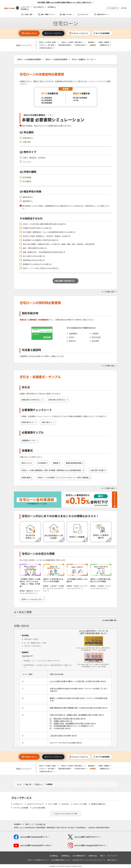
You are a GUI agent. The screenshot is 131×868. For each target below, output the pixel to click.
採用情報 (25, 9)
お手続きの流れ (80, 45)
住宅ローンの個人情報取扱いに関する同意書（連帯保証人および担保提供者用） (53, 470)
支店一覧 (42, 824)
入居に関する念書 (98, 470)
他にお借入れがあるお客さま (34, 256)
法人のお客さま (38, 7)
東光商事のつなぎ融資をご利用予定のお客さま (41, 240)
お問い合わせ (111, 860)
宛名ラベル (27, 463)
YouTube (35, 845)
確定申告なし (28, 201)
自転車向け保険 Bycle (98, 804)
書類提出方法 (105, 45)
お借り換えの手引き (57, 400)
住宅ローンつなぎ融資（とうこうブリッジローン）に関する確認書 (64, 477)
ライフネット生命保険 (21, 808)
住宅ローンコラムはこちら (32, 599)
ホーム (19, 784)
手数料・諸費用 (104, 42)
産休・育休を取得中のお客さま (35, 248)
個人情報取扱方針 (79, 856)
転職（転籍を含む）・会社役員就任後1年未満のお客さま (44, 252)
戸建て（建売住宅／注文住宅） (35, 158)
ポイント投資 (53, 804)
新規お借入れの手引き (31, 400)
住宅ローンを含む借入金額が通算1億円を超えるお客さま (44, 224)
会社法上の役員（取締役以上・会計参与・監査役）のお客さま (47, 236)
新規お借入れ (28, 138)
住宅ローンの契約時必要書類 (56, 59)
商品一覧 (28, 784)
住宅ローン (39, 784)
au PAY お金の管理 (39, 808)
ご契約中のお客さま (46, 48)
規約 (102, 856)
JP (122, 8)
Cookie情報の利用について (60, 860)
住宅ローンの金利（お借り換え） (72, 42)
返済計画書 (27, 477)
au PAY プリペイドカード (35, 804)
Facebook (34, 837)
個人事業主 (27, 181)
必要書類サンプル (28, 440)
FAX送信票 (43, 463)
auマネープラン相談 (80, 804)
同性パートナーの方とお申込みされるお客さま (41, 268)
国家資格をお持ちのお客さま (34, 260)
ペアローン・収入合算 (46, 45)
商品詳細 (91, 42)
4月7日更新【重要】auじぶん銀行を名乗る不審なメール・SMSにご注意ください (64, 2)
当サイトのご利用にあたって (37, 860)
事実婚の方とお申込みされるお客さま (37, 264)
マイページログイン (54, 33)
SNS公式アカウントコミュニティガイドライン (88, 860)
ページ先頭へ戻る (108, 292)
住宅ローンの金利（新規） (48, 42)
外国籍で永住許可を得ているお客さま (37, 228)
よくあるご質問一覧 (109, 620)
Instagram (90, 845)
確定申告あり (28, 197)
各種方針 (93, 856)
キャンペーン (84, 14)
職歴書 (57, 463)
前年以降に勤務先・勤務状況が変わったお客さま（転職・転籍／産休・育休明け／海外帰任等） (59, 244)
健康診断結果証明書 (75, 463)
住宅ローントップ (23, 45)
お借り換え (27, 142)
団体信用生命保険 (64, 45)
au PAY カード (18, 804)
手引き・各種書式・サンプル (83, 59)
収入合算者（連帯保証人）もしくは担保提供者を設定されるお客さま (49, 232)
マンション (27, 162)
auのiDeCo (65, 804)
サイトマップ (111, 856)
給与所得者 (27, 177)
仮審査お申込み (31, 33)
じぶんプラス (25, 7)
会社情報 (51, 7)
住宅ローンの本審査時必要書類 (29, 59)
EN (125, 8)
